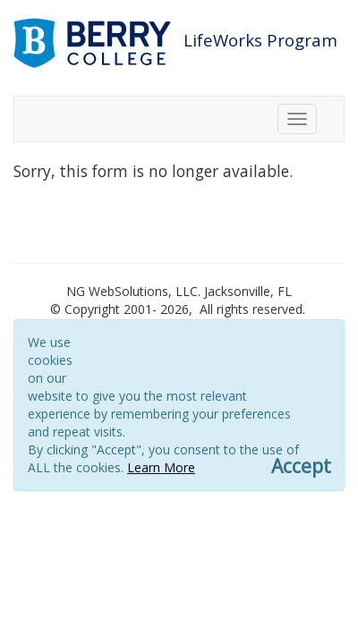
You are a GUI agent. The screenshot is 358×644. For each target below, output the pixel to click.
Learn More (161, 467)
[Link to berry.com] (94, 42)
